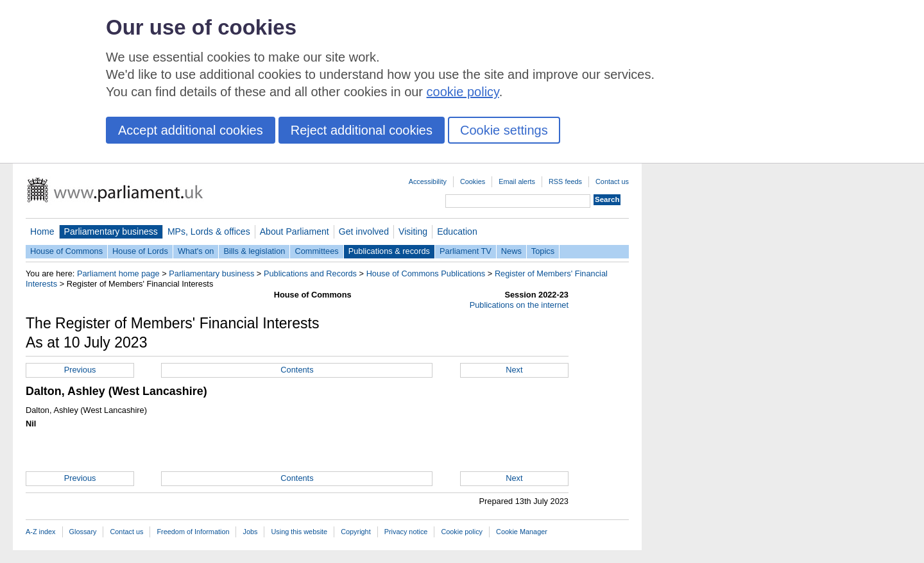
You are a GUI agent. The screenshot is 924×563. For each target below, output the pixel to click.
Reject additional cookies (362, 130)
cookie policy (463, 92)
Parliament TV (466, 251)
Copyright (356, 532)
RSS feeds (565, 181)
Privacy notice (406, 532)
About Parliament (295, 231)
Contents (297, 370)
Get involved (364, 231)
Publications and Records (310, 273)
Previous (80, 370)
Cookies (473, 181)
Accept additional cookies (191, 130)
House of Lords (140, 251)
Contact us (612, 181)
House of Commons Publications (426, 273)
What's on (196, 251)
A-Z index (41, 532)
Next (514, 370)
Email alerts (517, 181)
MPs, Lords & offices (209, 231)
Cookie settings (504, 130)
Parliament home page (118, 273)
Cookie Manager (522, 532)
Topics (543, 251)
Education (457, 231)
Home (42, 231)
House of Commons (66, 251)
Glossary (83, 532)
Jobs (250, 532)
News (511, 251)
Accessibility (428, 181)
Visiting (413, 231)
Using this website (299, 532)
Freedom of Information (193, 532)
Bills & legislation (254, 251)
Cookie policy (462, 532)
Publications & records (389, 251)
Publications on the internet (519, 305)
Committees (316, 251)
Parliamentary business (111, 231)
